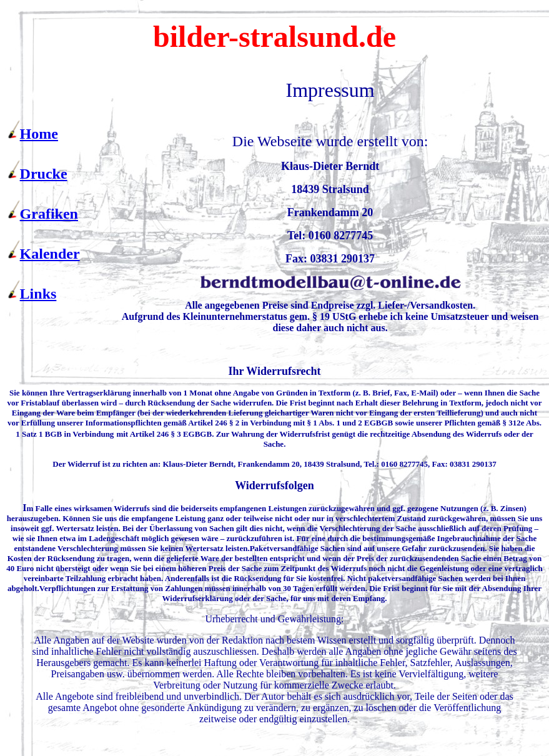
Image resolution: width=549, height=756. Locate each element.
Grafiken (49, 214)
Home (39, 134)
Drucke (44, 174)
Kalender (50, 254)
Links (38, 294)
